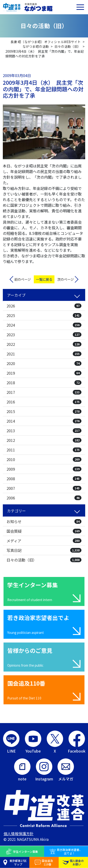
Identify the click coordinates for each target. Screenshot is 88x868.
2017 (44, 392)
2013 (44, 431)
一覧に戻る (44, 279)
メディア (44, 541)
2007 (44, 488)
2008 (44, 479)
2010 (44, 459)
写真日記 (44, 550)
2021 (44, 354)
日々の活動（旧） (44, 560)
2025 (44, 315)
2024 (44, 325)
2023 (44, 335)
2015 (44, 411)
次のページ (65, 279)
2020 (44, 363)
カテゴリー (16, 511)
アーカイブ (16, 295)
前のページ (23, 279)
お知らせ (44, 521)
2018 (44, 383)
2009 (44, 469)
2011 (44, 450)
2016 (44, 402)
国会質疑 (44, 531)
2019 (44, 373)
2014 (44, 421)
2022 (44, 344)
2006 (44, 498)
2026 (44, 306)
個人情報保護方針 (19, 834)
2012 (44, 440)
